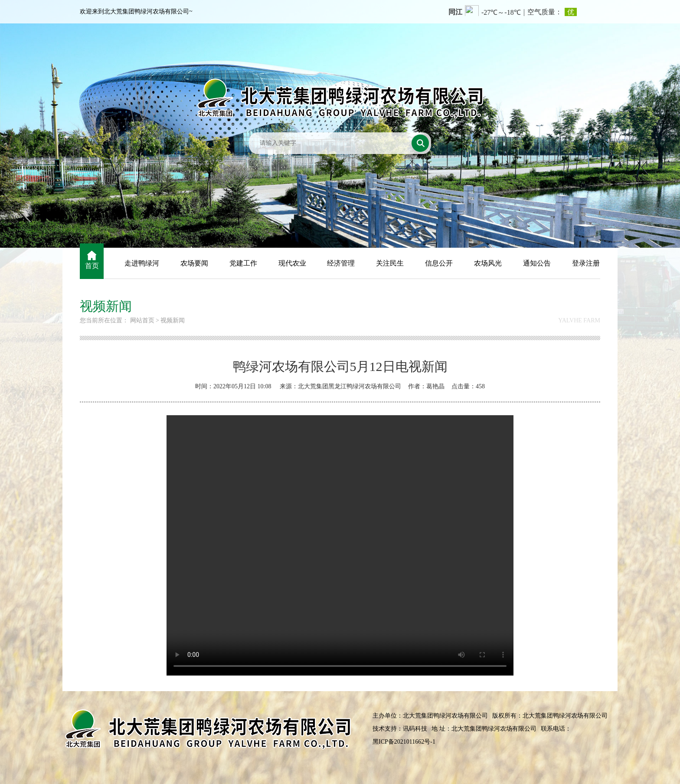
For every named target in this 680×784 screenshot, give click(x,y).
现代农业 (292, 263)
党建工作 (243, 263)
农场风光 (488, 263)
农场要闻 (194, 263)
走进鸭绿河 (142, 263)
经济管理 (341, 263)
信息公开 (439, 263)
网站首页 (142, 320)
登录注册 (586, 263)
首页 (92, 266)
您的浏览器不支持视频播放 (340, 545)
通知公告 (537, 263)
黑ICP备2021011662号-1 (404, 742)
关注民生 (390, 263)
